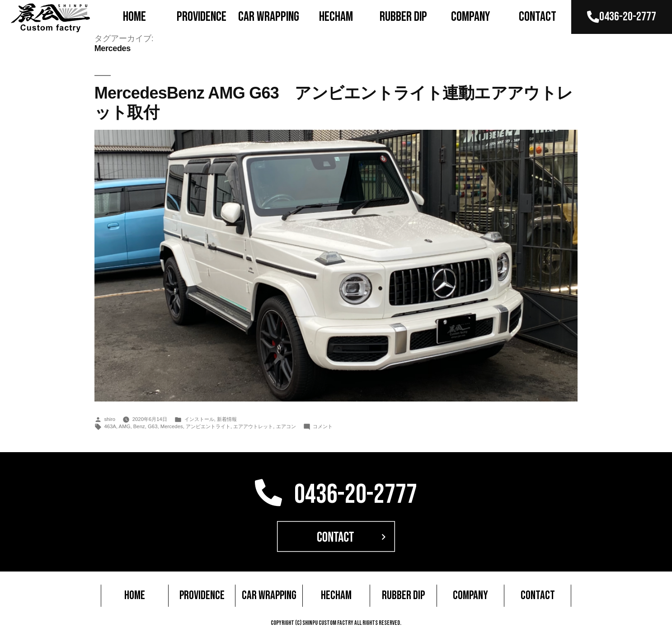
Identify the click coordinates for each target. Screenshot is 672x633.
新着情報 (227, 419)
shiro (110, 419)
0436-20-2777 (622, 17)
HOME (134, 17)
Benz (139, 426)
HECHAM (336, 17)
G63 (153, 426)
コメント (323, 426)
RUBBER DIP (403, 17)
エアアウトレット (253, 426)
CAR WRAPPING (269, 17)
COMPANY (470, 17)
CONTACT (538, 17)
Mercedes (172, 426)
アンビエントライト (208, 426)
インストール (199, 419)
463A (110, 426)
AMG (125, 426)
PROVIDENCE (202, 17)
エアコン (286, 426)
